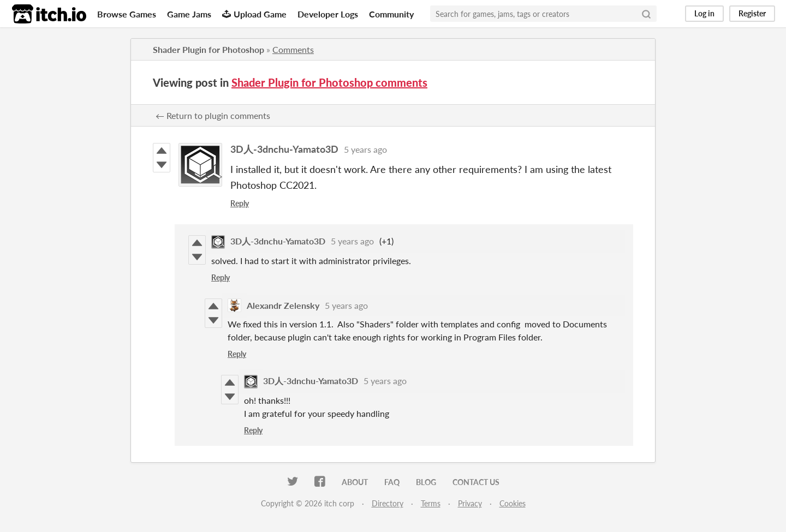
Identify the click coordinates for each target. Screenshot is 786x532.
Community (391, 14)
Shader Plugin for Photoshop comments (329, 82)
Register (752, 13)
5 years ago (365, 149)
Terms (431, 503)
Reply (240, 203)
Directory (388, 503)
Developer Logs (328, 14)
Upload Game (254, 14)
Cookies (513, 503)
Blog (426, 482)
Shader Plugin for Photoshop (209, 49)
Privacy (470, 503)
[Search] (646, 14)
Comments (293, 49)
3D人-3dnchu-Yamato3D (284, 149)
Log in (704, 13)
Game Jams (189, 14)
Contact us (476, 482)
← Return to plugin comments (213, 115)
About (355, 482)
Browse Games (127, 14)
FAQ (392, 482)
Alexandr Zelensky (283, 305)
